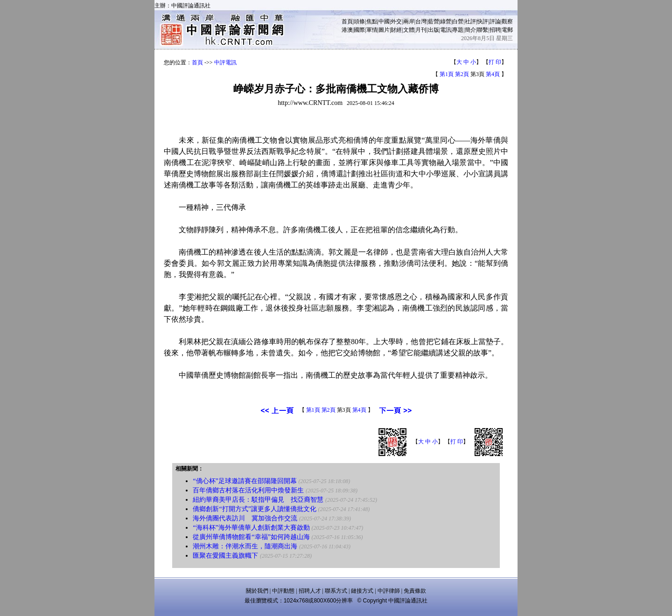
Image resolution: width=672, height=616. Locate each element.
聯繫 (483, 30)
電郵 (507, 30)
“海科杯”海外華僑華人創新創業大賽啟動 (251, 528)
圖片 (384, 30)
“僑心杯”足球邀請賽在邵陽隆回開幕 (245, 481)
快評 (483, 21)
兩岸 (409, 21)
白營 (458, 21)
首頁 (347, 21)
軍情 (372, 30)
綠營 (446, 21)
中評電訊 (225, 62)
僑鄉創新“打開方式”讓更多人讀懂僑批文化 (254, 509)
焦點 (372, 21)
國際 (359, 30)
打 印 (495, 62)
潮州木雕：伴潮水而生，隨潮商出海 (245, 546)
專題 (458, 30)
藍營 (434, 21)
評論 (495, 21)
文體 (409, 30)
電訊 (446, 30)
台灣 (421, 21)
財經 (396, 30)
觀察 (507, 21)
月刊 (421, 30)
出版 (434, 30)
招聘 (495, 30)
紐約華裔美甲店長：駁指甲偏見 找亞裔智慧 (258, 500)
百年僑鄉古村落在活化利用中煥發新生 (248, 490)
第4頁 (493, 74)
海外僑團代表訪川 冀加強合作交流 (245, 518)
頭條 (359, 21)
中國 (384, 21)
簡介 (470, 30)
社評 (470, 21)
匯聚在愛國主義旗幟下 (225, 556)
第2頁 (462, 74)
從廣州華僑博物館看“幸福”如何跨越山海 (251, 537)
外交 (396, 21)
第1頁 (447, 74)
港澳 (347, 30)
